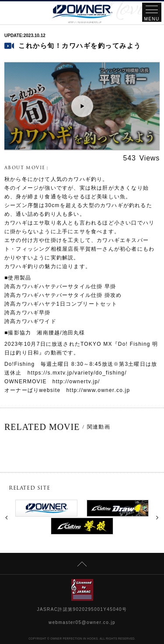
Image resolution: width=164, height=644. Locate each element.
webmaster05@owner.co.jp (82, 622)
